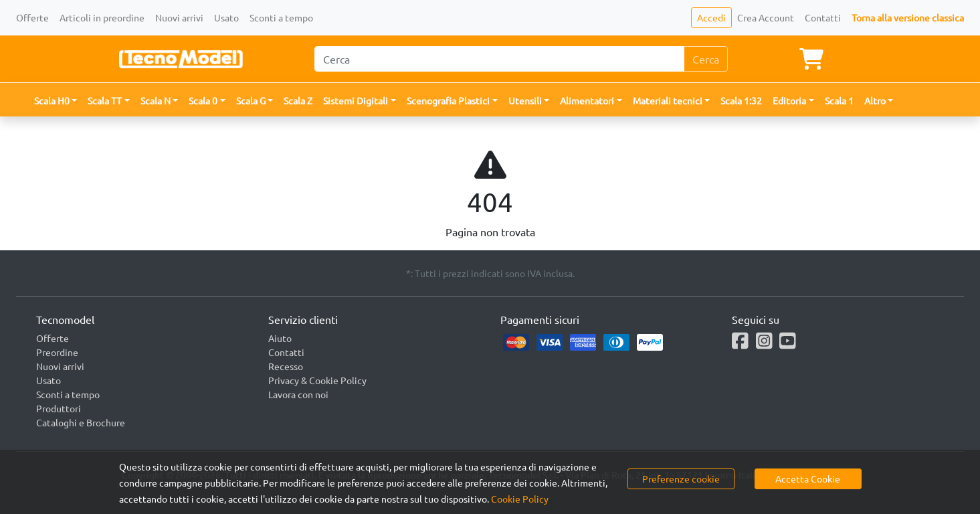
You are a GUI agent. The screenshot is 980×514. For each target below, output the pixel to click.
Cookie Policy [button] (520, 499)
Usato (226, 17)
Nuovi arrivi (179, 17)
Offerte (32, 17)
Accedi (711, 17)
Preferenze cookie (681, 479)
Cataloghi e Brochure (81, 422)
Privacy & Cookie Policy (317, 380)
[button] (56, 101)
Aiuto (280, 338)
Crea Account (766, 17)
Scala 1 (839, 100)
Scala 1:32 (741, 100)
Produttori (59, 408)
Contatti (823, 17)
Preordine (57, 352)
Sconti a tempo (281, 17)
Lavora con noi (298, 394)
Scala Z (298, 100)
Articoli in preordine (102, 17)
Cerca (706, 59)
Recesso (286, 366)
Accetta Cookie (808, 479)
